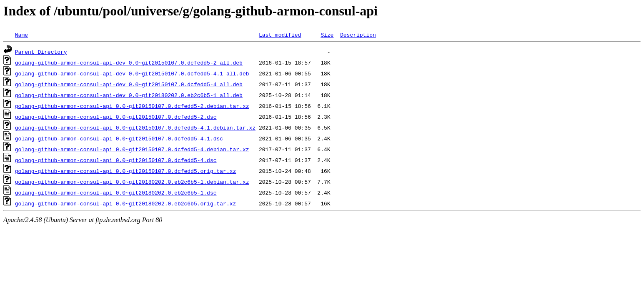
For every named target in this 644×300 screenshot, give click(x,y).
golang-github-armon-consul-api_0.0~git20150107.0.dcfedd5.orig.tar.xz (125, 171)
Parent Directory (41, 52)
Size (327, 35)
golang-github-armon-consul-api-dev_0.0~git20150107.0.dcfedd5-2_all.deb (129, 62)
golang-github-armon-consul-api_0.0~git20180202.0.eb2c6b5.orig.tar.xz (125, 203)
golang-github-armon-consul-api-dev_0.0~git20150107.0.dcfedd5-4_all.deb (129, 84)
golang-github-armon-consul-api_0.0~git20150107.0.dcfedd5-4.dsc (116, 160)
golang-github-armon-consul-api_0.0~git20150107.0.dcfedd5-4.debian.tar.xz (132, 149)
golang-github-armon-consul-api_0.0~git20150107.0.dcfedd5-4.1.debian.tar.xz (135, 127)
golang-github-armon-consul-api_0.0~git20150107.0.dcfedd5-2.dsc (116, 117)
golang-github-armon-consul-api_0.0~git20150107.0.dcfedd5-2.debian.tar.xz (132, 106)
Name (21, 35)
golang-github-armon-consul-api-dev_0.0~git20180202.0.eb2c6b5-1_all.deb (129, 95)
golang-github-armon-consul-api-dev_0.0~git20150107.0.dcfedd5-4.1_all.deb (132, 73)
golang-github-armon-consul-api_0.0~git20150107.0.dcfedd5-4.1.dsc (119, 138)
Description (358, 35)
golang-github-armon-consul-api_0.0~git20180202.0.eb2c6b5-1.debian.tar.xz (132, 182)
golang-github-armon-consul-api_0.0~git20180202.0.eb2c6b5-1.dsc (116, 192)
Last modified (280, 35)
